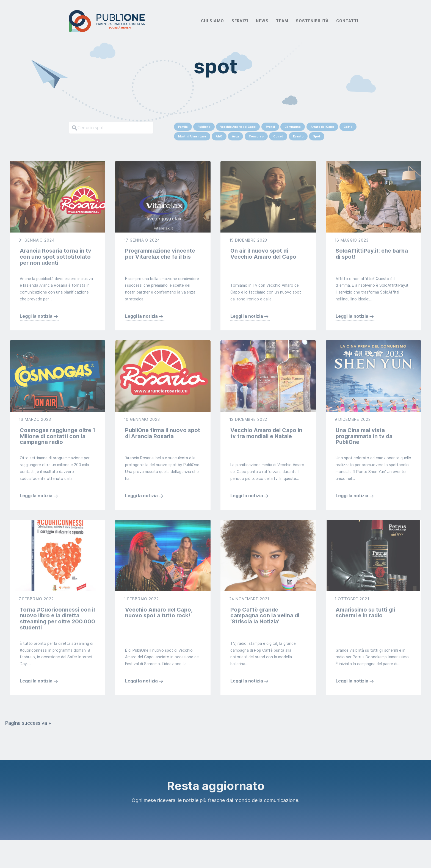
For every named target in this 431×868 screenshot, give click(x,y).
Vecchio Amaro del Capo (238, 127)
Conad (278, 136)
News (262, 21)
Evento (298, 136)
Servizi (240, 21)
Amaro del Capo (322, 127)
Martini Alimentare (192, 136)
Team (282, 21)
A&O (219, 136)
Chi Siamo (212, 21)
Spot (317, 136)
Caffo (348, 127)
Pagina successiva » (28, 751)
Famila (183, 127)
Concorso (256, 136)
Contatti (347, 21)
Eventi (270, 127)
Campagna (293, 127)
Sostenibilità (312, 21)
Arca (235, 136)
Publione (204, 127)
